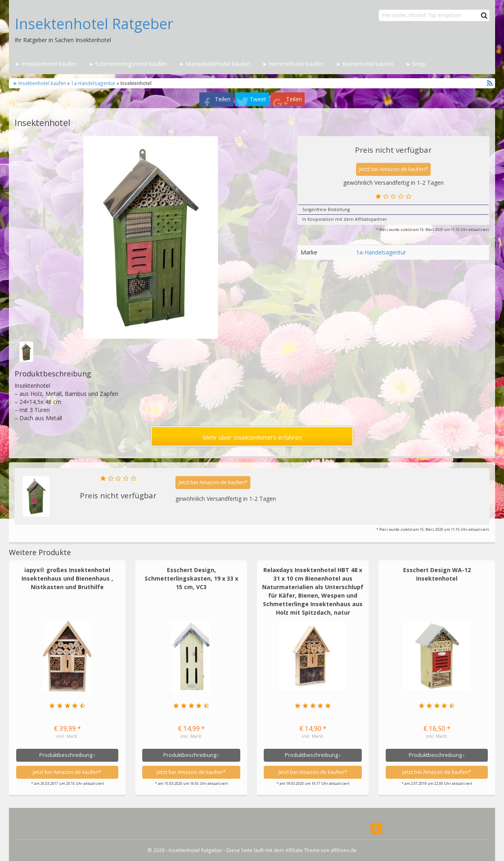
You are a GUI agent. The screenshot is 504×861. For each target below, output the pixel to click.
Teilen (223, 99)
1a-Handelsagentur (93, 83)
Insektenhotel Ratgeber (94, 24)
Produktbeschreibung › (67, 755)
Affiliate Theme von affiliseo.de (321, 850)
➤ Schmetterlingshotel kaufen (128, 64)
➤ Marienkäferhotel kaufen (215, 64)
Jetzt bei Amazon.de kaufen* (393, 169)
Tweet (258, 99)
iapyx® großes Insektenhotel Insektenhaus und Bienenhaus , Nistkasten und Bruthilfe (67, 578)
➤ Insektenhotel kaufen (46, 64)
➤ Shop (415, 64)
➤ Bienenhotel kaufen (365, 64)
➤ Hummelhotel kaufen (293, 64)
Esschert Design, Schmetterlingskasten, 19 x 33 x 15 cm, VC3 (191, 578)
